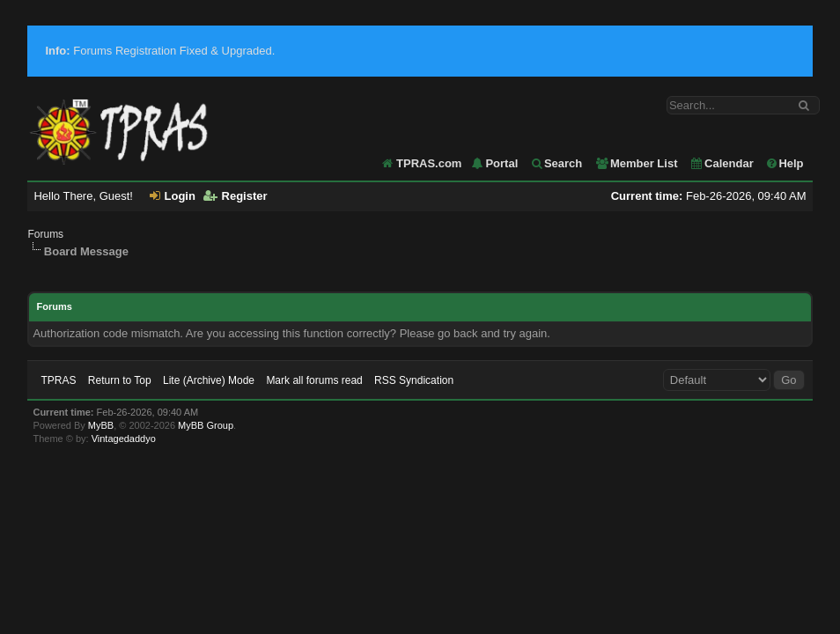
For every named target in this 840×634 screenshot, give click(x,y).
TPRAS (58, 380)
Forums (45, 234)
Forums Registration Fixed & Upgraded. (160, 51)
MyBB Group (206, 425)
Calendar (722, 163)
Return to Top (120, 380)
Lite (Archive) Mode (209, 380)
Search (556, 163)
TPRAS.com (429, 163)
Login (173, 196)
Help (784, 163)
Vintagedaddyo (124, 439)
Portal (494, 163)
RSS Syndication (414, 380)
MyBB (101, 425)
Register (236, 196)
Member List (636, 163)
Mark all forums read (314, 380)
